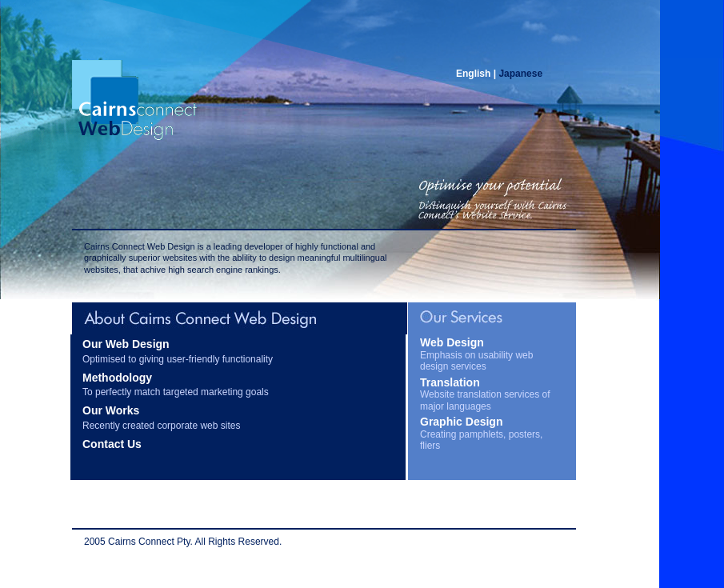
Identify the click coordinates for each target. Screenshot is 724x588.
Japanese (520, 74)
